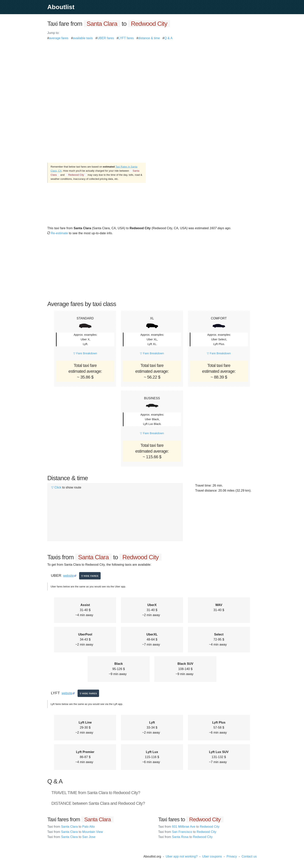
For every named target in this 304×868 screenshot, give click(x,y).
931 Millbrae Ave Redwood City (189, 827)
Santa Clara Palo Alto (71, 827)
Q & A (168, 38)
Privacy (232, 856)
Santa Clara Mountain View (75, 832)
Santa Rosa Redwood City (185, 837)
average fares (59, 38)
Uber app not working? (182, 856)
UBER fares (106, 38)
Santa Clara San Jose (71, 837)
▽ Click (56, 487)
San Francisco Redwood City (187, 832)
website (69, 576)
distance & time (149, 38)
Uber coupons (212, 856)
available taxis (83, 38)
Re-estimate (58, 233)
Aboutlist (61, 7)
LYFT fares (126, 38)
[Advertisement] (152, 68)
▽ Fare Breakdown (85, 353)
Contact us (249, 856)
